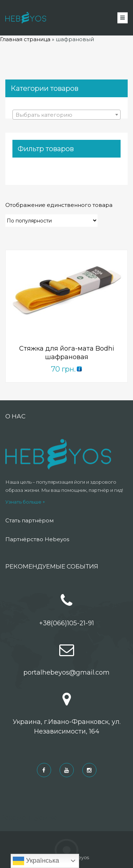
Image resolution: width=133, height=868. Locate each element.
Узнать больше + (25, 502)
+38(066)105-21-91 (66, 623)
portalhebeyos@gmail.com (66, 672)
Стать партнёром (29, 520)
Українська (36, 861)
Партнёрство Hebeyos (37, 539)
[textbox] (66, 115)
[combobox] (66, 115)
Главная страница (25, 39)
